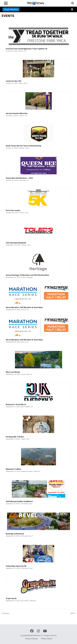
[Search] (73, 3)
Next (73, 613)
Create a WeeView (11, 9)
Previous (6, 613)
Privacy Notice (47, 639)
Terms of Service (31, 639)
